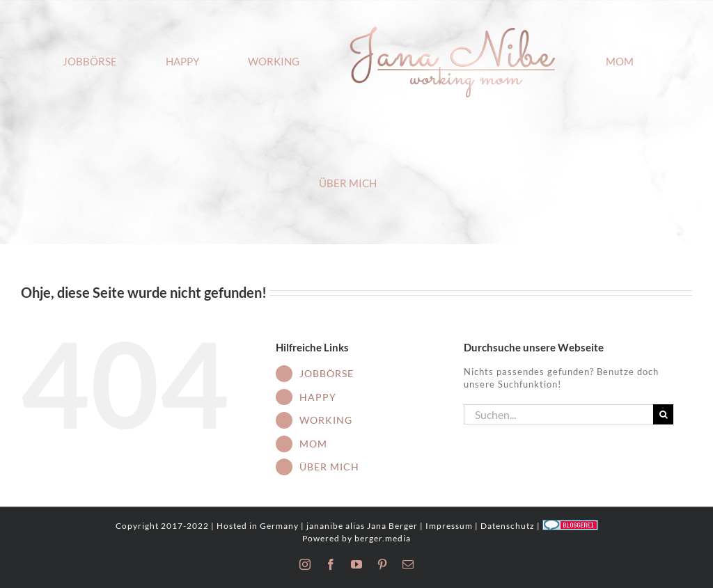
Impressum (449, 526)
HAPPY (318, 397)
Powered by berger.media (356, 538)
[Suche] (663, 414)
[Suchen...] (558, 414)
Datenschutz (508, 526)
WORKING (326, 420)
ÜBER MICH (329, 467)
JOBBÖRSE (327, 373)
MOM (313, 444)
